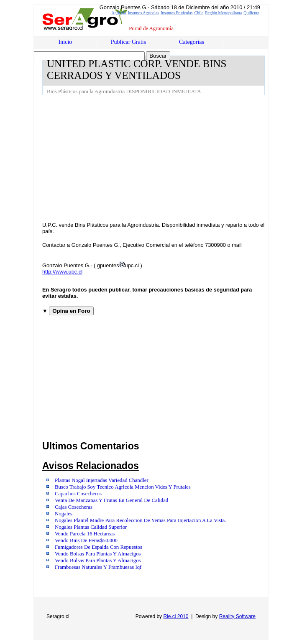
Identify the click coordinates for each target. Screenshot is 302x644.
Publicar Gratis (128, 42)
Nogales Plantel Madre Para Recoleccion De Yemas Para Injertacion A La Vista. (140, 520)
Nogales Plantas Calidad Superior (91, 527)
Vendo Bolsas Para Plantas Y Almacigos (98, 554)
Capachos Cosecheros (78, 494)
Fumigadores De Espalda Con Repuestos (99, 547)
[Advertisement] (172, 158)
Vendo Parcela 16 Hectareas (85, 534)
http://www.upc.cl (62, 272)
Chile (199, 13)
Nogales (64, 514)
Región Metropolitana (223, 13)
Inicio (65, 42)
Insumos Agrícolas (143, 13)
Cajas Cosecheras (74, 507)
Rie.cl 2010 (176, 616)
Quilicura (251, 13)
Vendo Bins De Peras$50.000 (86, 540)
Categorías (192, 42)
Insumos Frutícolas (177, 13)
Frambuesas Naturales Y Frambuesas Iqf (98, 567)
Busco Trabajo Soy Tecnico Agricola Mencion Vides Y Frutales (123, 487)
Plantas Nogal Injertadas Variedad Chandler (102, 480)
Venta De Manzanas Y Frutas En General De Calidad (111, 500)
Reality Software (237, 616)
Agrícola (119, 13)
